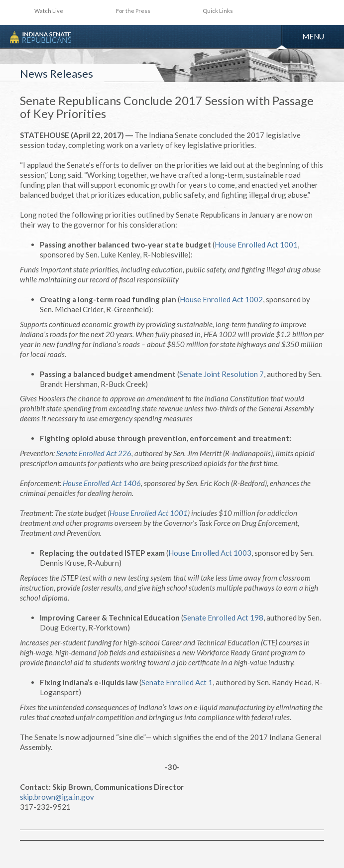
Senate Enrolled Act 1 (177, 682)
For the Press (133, 11)
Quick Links (218, 11)
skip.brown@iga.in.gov (57, 797)
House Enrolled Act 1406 (102, 483)
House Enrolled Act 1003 (210, 553)
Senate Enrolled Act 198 (223, 618)
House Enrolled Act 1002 (221, 299)
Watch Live (49, 11)
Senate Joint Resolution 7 (222, 374)
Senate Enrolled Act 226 (94, 453)
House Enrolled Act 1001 (256, 245)
